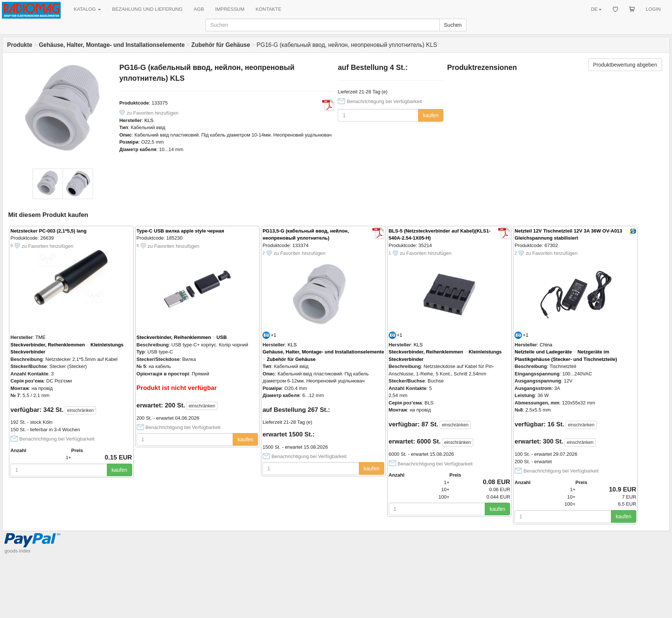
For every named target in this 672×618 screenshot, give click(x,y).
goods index (17, 551)
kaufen (431, 115)
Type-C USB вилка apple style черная (181, 231)
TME (40, 337)
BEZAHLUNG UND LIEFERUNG (147, 9)
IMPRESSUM (230, 9)
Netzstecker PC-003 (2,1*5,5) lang (48, 231)
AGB (199, 9)
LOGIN (653, 9)
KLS (149, 120)
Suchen (453, 25)
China (546, 345)
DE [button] (596, 9)
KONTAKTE (269, 9)
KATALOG (87, 9)
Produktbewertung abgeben (625, 65)
